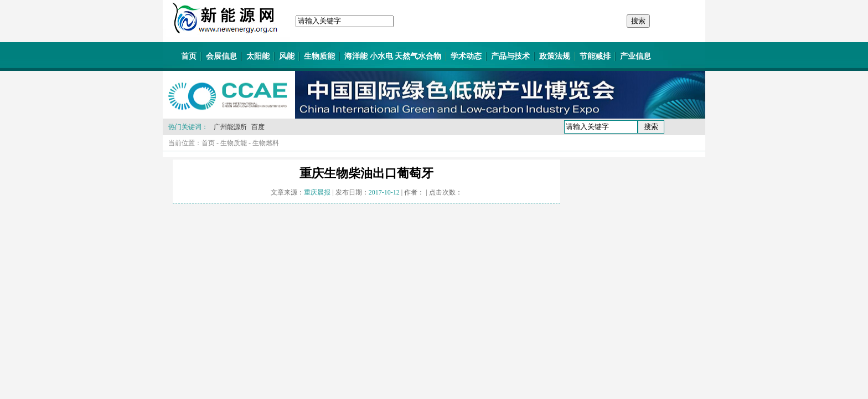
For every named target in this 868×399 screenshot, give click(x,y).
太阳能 (258, 56)
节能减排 (595, 56)
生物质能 (319, 56)
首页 (189, 56)
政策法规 (555, 56)
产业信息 (635, 56)
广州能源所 (230, 127)
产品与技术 (510, 56)
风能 (287, 56)
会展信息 (221, 56)
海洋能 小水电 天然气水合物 (393, 56)
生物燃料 (266, 143)
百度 (258, 127)
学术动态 (466, 56)
